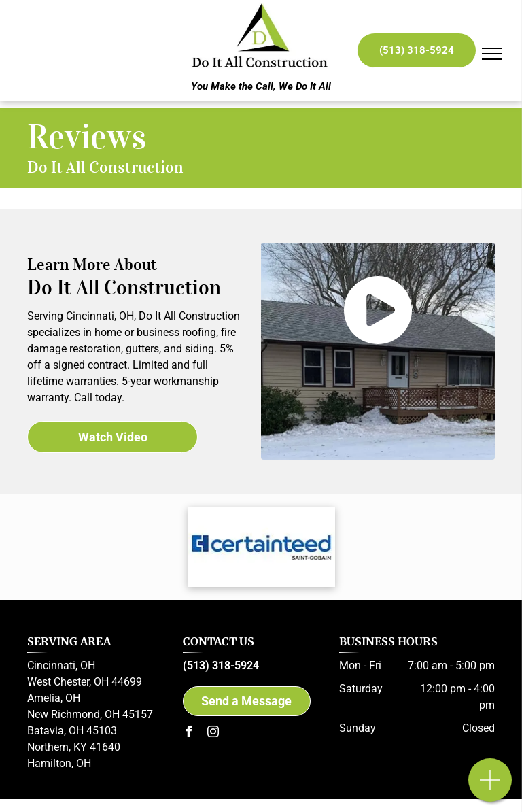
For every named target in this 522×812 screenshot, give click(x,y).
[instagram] (213, 733)
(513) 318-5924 (221, 665)
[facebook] (188, 733)
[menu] (492, 54)
